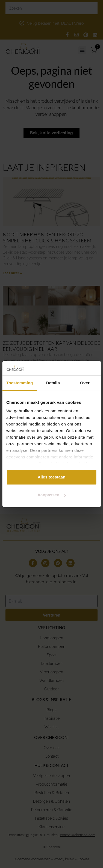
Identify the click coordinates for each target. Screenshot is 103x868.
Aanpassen (52, 495)
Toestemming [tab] (20, 383)
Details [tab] (53, 383)
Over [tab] (85, 383)
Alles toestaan (52, 477)
